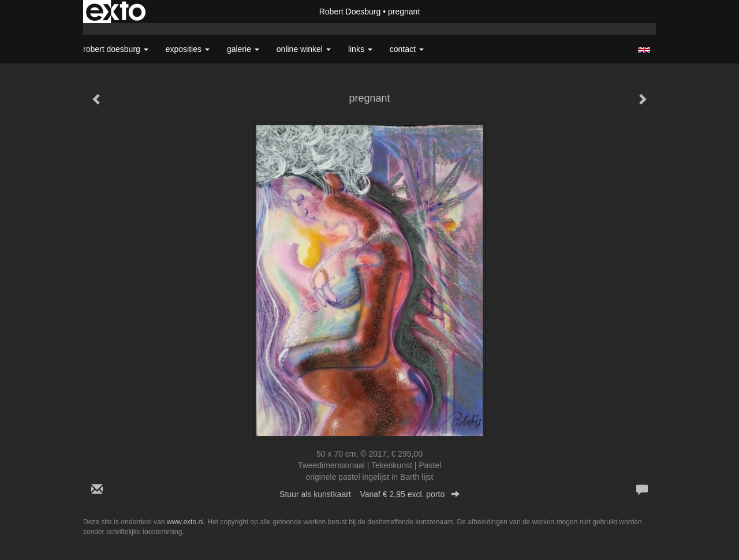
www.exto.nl (185, 522)
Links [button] (360, 49)
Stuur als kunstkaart (369, 494)
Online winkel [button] (304, 49)
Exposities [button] (188, 49)
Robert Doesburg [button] (116, 49)
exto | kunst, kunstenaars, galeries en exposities (116, 12)
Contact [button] (407, 49)
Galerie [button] (243, 49)
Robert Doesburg (350, 12)
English (644, 50)
